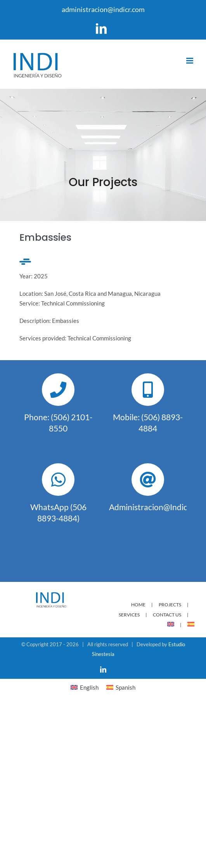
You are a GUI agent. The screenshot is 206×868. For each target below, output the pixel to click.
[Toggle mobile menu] (190, 61)
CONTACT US (167, 615)
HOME (138, 605)
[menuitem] (177, 625)
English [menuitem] (89, 687)
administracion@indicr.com (103, 9)
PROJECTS (170, 605)
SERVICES (129, 615)
